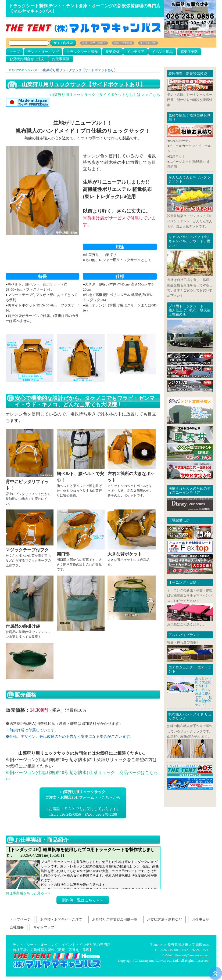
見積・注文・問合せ (94, 43)
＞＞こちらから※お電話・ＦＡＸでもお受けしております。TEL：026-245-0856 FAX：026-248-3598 (83, 803)
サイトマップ (44, 927)
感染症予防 (189, 52)
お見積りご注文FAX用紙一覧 (115, 919)
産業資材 (112, 52)
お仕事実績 (61, 59)
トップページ (20, 919)
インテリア (136, 52)
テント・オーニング (43, 52)
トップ (15, 52)
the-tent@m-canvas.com (192, 955)
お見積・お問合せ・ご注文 (61, 919)
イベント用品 (162, 52)
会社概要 (17, 927)
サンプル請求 (148, 43)
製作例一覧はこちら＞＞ (83, 900)
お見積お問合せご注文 (27, 59)
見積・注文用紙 (123, 43)
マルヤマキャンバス (23, 70)
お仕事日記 (83, 868)
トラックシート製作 (82, 52)
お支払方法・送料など (164, 919)
